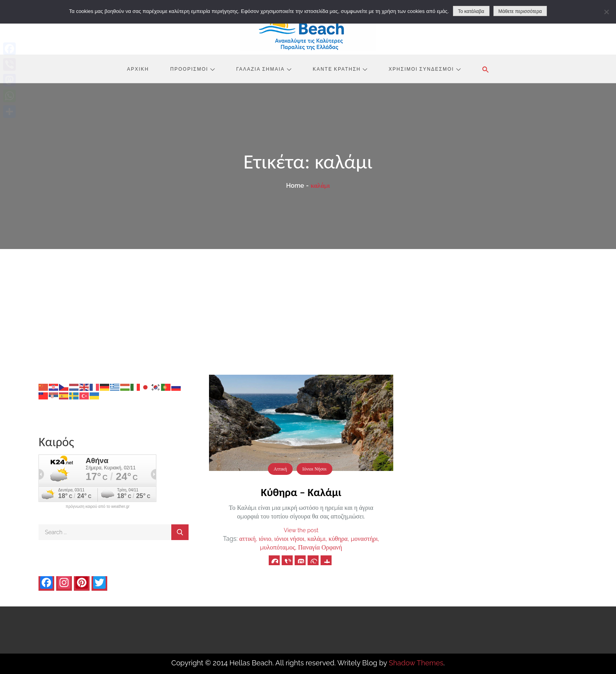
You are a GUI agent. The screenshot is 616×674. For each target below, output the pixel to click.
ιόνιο (265, 539)
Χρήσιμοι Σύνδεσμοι (424, 69)
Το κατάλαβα (471, 11)
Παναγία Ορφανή (320, 547)
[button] (486, 70)
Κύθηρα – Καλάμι (301, 492)
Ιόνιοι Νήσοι (315, 469)
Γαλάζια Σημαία (264, 69)
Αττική (280, 469)
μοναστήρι (364, 539)
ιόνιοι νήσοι (289, 539)
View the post (301, 530)
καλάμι (317, 539)
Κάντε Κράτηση (340, 69)
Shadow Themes (416, 663)
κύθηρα (338, 539)
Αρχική (138, 69)
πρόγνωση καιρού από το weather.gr (98, 507)
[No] (606, 12)
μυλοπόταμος (278, 547)
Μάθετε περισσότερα (520, 11)
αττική (247, 539)
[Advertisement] (308, 308)
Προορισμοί (192, 69)
